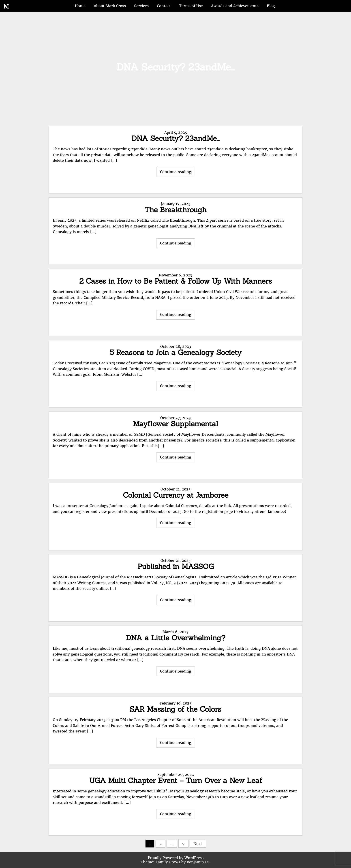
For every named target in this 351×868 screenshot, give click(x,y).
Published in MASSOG (176, 566)
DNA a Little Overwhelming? (176, 638)
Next (198, 844)
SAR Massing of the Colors (175, 709)
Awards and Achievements (235, 6)
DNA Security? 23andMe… (175, 138)
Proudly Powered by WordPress (176, 858)
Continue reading (178, 173)
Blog (271, 6)
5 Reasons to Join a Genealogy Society (176, 352)
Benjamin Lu (198, 862)
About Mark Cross (110, 6)
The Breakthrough (175, 210)
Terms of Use (191, 6)
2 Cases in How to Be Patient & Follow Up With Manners (176, 281)
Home (80, 6)
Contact (164, 6)
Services (141, 6)
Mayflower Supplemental (175, 424)
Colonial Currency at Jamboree (176, 495)
